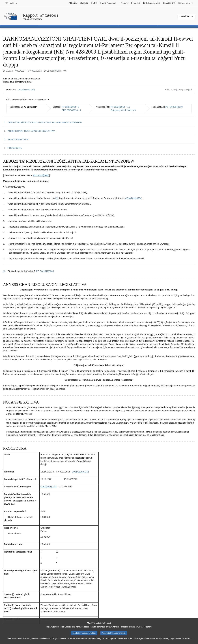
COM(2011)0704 (133, 198)
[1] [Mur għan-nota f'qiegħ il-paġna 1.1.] (57, 198)
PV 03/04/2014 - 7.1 (120, 107)
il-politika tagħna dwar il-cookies (144, 641)
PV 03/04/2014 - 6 (70, 107)
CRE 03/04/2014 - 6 (71, 110)
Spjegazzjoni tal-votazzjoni (123, 110)
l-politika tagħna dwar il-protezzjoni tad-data (109, 641)
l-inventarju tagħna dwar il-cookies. (176, 641)
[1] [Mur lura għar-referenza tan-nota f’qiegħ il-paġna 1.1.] (4, 271)
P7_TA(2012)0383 (45, 271)
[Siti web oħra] (186, 3)
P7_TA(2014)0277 (174, 107)
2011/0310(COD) (26, 90)
